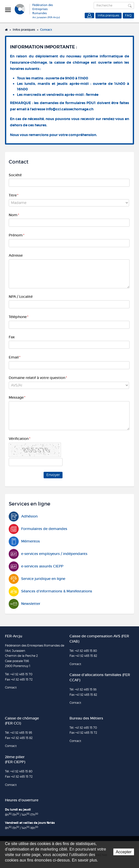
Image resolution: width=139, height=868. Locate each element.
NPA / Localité (21, 297)
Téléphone (19, 317)
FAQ (128, 15)
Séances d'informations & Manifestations (50, 591)
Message (17, 397)
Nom (14, 215)
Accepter (124, 852)
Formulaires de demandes (38, 529)
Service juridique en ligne (37, 579)
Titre (14, 195)
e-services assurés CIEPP (36, 566)
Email (15, 357)
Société (15, 175)
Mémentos (24, 541)
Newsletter (25, 604)
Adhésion (23, 516)
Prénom (17, 235)
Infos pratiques (108, 15)
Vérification (20, 439)
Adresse (16, 255)
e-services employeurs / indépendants (48, 554)
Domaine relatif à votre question (38, 378)
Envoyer (53, 475)
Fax (12, 337)
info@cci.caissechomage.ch (70, 109)
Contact (46, 30)
